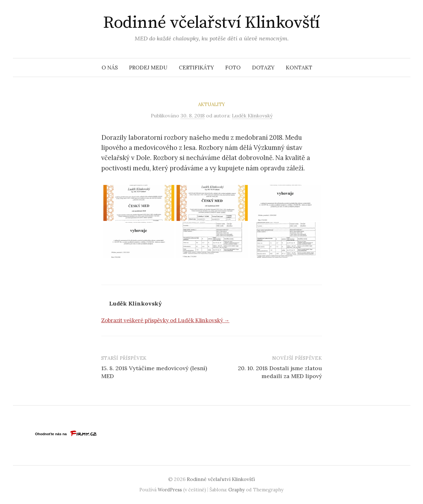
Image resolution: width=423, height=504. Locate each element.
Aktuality (211, 104)
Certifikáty (196, 68)
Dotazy (263, 68)
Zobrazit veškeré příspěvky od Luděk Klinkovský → (165, 320)
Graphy (237, 490)
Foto (233, 68)
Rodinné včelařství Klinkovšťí (211, 23)
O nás (110, 68)
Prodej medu (148, 68)
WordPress (170, 490)
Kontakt (299, 68)
